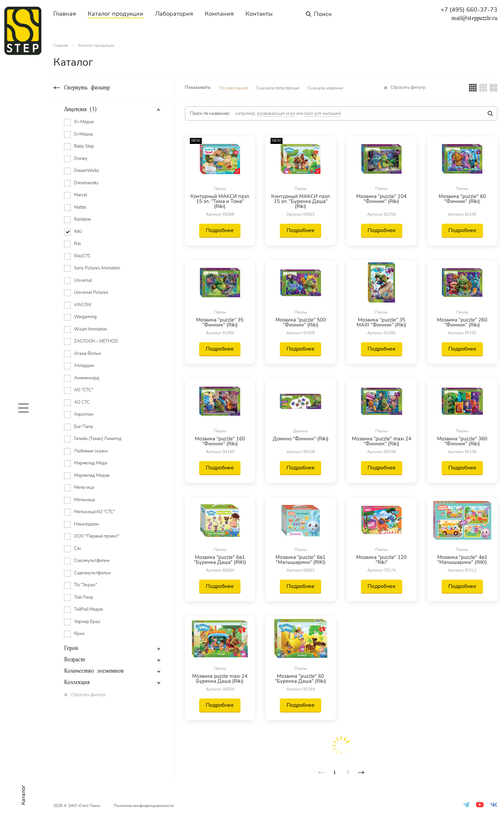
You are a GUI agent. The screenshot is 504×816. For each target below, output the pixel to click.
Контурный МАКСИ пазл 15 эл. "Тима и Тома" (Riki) (220, 201)
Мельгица (84, 487)
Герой (71, 648)
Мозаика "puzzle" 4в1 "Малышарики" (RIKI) (462, 560)
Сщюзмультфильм (92, 573)
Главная (65, 14)
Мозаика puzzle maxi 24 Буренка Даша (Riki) (220, 679)
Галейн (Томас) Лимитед (98, 439)
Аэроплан (84, 414)
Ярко (79, 634)
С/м (77, 549)
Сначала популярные (278, 88)
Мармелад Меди (91, 463)
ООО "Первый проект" (97, 536)
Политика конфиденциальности (144, 806)
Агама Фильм (87, 354)
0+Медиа (83, 134)
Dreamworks (86, 183)
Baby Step (84, 146)
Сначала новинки (325, 88)
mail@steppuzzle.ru (474, 18)
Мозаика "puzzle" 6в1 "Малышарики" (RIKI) (301, 560)
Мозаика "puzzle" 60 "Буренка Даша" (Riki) (301, 679)
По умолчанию (234, 88)
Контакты (259, 14)
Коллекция (77, 682)
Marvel (81, 195)
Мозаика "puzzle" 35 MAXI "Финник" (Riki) (381, 323)
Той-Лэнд (84, 597)
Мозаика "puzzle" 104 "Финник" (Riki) (381, 199)
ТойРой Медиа (88, 609)
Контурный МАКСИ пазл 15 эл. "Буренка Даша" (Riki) (301, 201)
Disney (81, 159)
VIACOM (83, 305)
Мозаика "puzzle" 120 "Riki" (381, 560)
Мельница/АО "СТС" (95, 512)
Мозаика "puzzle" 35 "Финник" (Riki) (220, 323)
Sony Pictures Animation (97, 268)
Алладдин (84, 366)
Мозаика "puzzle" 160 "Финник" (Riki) (220, 441)
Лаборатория (174, 14)
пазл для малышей (323, 114)
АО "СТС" (84, 390)
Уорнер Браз (87, 622)
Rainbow (83, 219)
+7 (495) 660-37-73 (469, 10)
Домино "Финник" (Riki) (301, 439)
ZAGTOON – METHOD (96, 341)
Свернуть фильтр (87, 88)
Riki (78, 244)
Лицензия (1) (80, 110)
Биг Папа (83, 427)
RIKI (78, 232)
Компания (219, 14)
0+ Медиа (84, 122)
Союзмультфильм (92, 561)
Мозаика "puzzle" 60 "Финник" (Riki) (462, 199)
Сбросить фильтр (408, 88)
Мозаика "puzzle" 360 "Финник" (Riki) (462, 441)
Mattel (80, 207)
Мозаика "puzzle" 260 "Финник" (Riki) (462, 323)
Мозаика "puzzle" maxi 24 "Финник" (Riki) (382, 441)
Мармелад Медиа (92, 475)
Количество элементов (94, 671)
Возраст (75, 660)
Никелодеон (87, 524)
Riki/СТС (82, 256)
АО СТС (82, 402)
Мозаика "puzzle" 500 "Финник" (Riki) (301, 323)
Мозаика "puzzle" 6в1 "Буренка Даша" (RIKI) (220, 560)
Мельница (84, 500)
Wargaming (85, 317)
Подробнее (220, 230)
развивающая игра (276, 114)
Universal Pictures (91, 292)
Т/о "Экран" (86, 585)
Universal (83, 280)
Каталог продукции (116, 14)
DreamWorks (87, 171)
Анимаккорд (87, 378)
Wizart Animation (91, 329)
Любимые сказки (91, 451)
